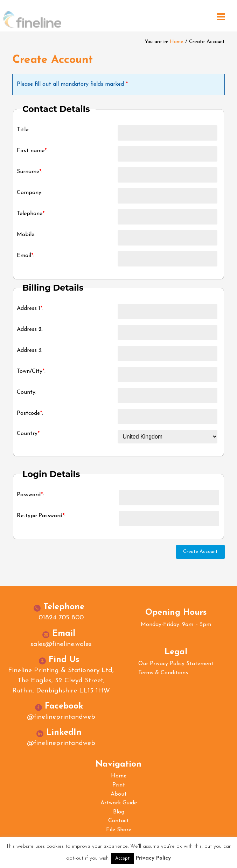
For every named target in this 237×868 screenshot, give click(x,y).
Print (119, 785)
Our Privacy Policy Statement (176, 664)
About (119, 794)
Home (177, 42)
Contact (118, 821)
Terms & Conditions (163, 673)
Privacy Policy (153, 858)
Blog (119, 812)
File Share (119, 830)
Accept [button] (123, 858)
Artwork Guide (119, 803)
